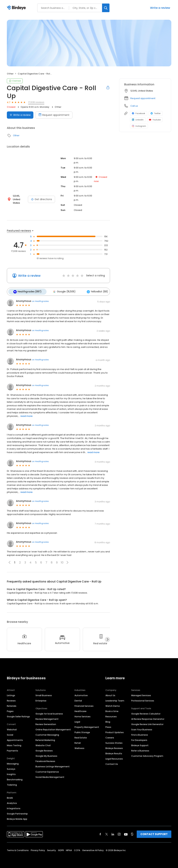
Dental (78, 700)
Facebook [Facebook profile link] (139, 113)
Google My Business (46, 755)
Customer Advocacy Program (147, 755)
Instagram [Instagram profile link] (139, 126)
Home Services (82, 716)
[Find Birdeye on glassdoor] (132, 833)
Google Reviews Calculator (146, 713)
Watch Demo (113, 705)
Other (10, 74)
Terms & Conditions (18, 849)
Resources (111, 716)
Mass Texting (14, 745)
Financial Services (84, 705)
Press (108, 726)
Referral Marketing (45, 739)
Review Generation (46, 723)
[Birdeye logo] (17, 8)
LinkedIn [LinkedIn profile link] (138, 120)
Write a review (160, 8)
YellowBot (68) (95, 291)
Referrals (12, 705)
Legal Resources (114, 758)
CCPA (77, 849)
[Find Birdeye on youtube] (126, 833)
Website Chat (43, 745)
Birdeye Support (140, 745)
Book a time (112, 710)
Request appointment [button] (143, 98)
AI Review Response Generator (148, 718)
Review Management (47, 718)
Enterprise (41, 700)
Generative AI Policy (93, 849)
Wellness (79, 747)
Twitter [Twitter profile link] (156, 113)
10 (62, 562)
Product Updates (115, 731)
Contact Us (112, 763)
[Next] (107, 639)
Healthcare (80, 710)
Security (51, 849)
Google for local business (49, 713)
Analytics (12, 802)
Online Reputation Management (53, 729)
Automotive (81, 695)
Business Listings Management (53, 766)
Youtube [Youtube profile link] (155, 120)
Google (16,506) (62, 291)
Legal (77, 721)
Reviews (11, 700)
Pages (10, 710)
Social (10, 734)
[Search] (106, 8)
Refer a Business (140, 750)
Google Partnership (17, 813)
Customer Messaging (47, 734)
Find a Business (140, 734)
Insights (11, 773)
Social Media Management (50, 776)
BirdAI (10, 797)
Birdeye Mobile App (17, 818)
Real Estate (81, 737)
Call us (134, 106)
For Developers (139, 739)
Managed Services (141, 695)
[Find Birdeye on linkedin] (113, 833)
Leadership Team (115, 700)
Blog (108, 721)
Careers (110, 737)
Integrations (14, 808)
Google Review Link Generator (147, 723)
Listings (11, 695)
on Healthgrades (40, 300)
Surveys (11, 768)
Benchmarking (15, 779)
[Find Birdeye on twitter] (107, 833)
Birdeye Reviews (114, 747)
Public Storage (82, 731)
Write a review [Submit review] (20, 115)
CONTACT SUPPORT (154, 833)
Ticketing (12, 784)
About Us (110, 695)
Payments (12, 750)
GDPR (61, 849)
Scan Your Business (142, 729)
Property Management (87, 726)
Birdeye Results (114, 753)
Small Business (44, 695)
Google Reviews (44, 750)
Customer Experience (47, 771)
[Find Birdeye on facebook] (100, 833)
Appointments (15, 739)
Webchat (12, 729)
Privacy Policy (38, 849)
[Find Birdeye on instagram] (119, 833)
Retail (78, 742)
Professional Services (143, 700)
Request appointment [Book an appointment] (54, 115)
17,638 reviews (36, 102)
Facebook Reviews (45, 760)
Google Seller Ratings (18, 716)
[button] (67, 562)
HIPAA (69, 849)
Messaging (13, 763)
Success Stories (114, 742)
